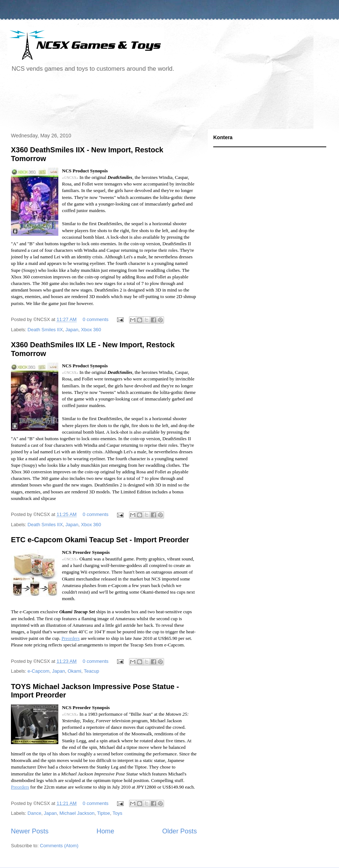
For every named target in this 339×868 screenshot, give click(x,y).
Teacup (91, 671)
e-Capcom (39, 671)
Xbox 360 (91, 330)
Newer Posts (30, 831)
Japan (72, 330)
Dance (35, 813)
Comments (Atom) (59, 846)
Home (106, 831)
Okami (74, 671)
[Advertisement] (140, 103)
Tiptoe (104, 813)
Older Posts (180, 831)
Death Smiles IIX (45, 330)
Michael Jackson (77, 813)
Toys (118, 813)
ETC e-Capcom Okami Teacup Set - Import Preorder (100, 540)
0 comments (96, 319)
